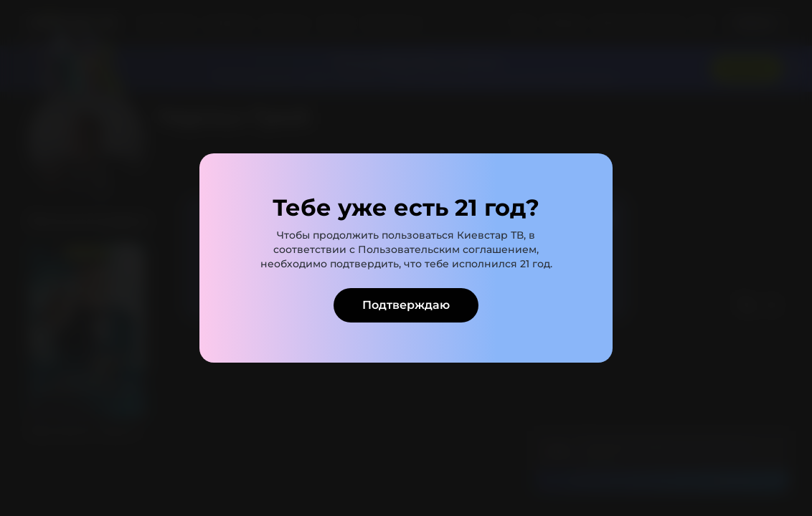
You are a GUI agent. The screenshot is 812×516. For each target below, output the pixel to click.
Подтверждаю (406, 305)
